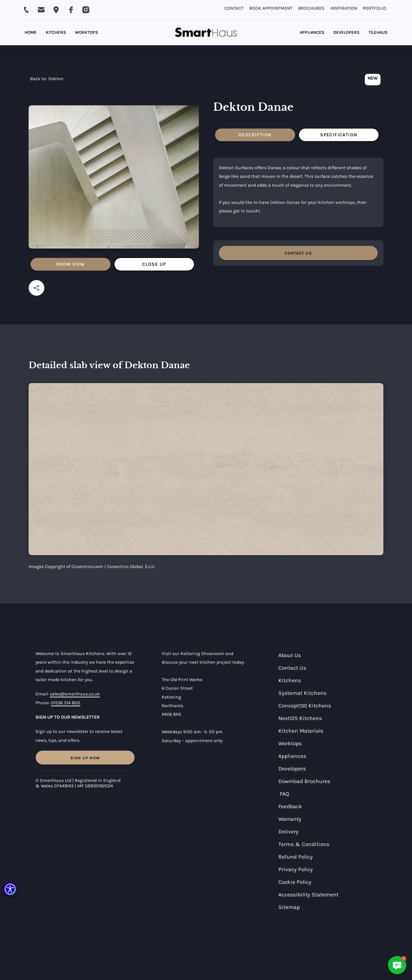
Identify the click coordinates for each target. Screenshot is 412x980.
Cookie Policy (295, 882)
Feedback (290, 806)
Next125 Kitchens (300, 718)
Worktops (290, 743)
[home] (206, 32)
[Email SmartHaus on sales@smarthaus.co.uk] (41, 10)
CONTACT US (298, 253)
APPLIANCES (312, 32)
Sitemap (289, 907)
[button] (10, 889)
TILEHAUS (378, 32)
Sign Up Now (85, 758)
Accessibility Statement (308, 895)
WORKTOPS (86, 32)
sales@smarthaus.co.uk (75, 694)
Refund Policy (296, 857)
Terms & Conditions (304, 844)
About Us (290, 655)
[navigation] (47, 80)
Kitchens (290, 680)
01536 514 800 (66, 703)
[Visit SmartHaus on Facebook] (71, 10)
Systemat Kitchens (302, 693)
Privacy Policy (296, 869)
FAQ (285, 794)
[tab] (71, 264)
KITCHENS (56, 32)
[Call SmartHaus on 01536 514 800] (26, 10)
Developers (292, 769)
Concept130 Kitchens (305, 706)
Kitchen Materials (301, 731)
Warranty (290, 819)
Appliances (292, 756)
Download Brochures (304, 781)
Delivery (288, 832)
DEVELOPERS (346, 32)
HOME (31, 32)
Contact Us (292, 668)
